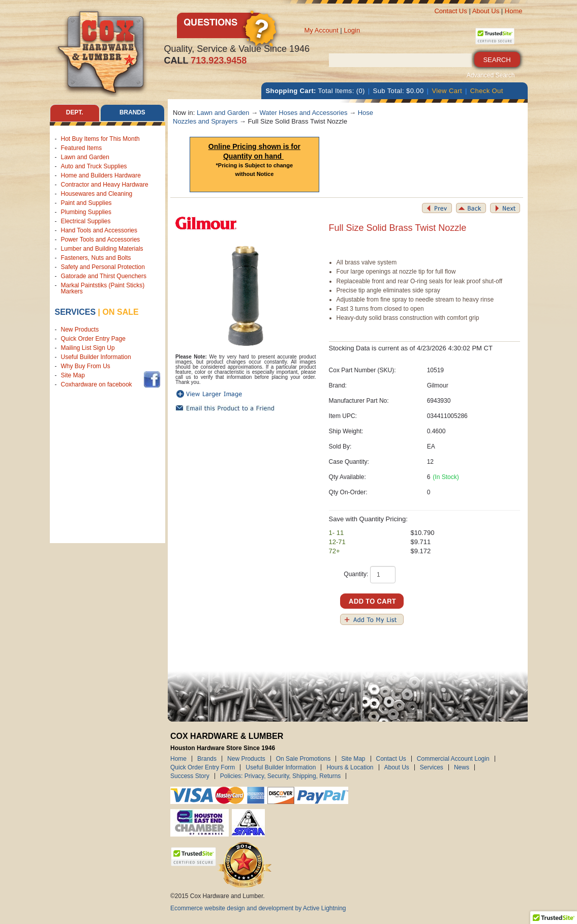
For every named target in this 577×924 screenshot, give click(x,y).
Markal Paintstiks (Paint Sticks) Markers (103, 288)
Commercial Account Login (453, 759)
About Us (486, 11)
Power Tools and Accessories (101, 240)
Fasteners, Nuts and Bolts (96, 258)
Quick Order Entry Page (93, 339)
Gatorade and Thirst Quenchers (104, 276)
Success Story (190, 776)
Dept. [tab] (75, 113)
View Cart (447, 91)
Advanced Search (491, 75)
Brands (207, 759)
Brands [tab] (132, 113)
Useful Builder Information (96, 357)
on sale (121, 312)
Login (352, 30)
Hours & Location (350, 767)
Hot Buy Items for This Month (100, 139)
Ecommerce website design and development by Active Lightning (258, 908)
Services (75, 312)
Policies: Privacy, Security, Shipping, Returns (281, 776)
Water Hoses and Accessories (304, 113)
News (462, 767)
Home (514, 11)
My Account (322, 30)
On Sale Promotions (303, 759)
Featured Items (82, 148)
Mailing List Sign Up (88, 348)
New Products (80, 330)
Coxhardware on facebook (98, 385)
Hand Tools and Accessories (99, 230)
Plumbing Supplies (86, 212)
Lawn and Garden (85, 157)
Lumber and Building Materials (102, 249)
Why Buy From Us (86, 367)
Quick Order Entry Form (203, 767)
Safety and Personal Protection (103, 267)
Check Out (487, 91)
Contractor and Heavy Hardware (105, 185)
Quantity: (356, 574)
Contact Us (450, 11)
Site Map (73, 376)
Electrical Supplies (86, 221)
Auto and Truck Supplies (94, 166)
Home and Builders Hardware (101, 175)
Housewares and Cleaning (97, 194)
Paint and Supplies (86, 203)
